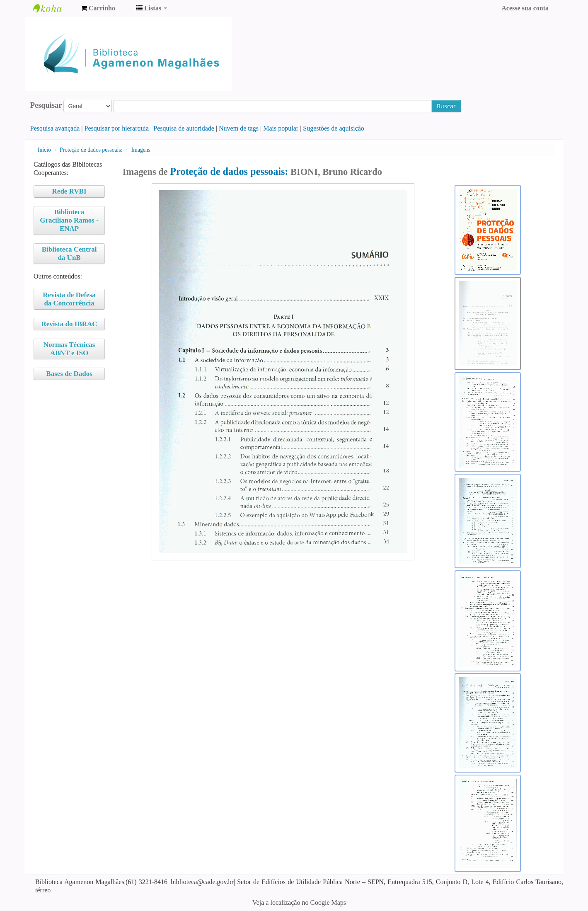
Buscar (446, 106)
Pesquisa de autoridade (184, 128)
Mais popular (281, 128)
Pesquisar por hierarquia (117, 128)
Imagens (141, 150)
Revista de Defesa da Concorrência (69, 299)
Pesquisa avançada (55, 128)
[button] (98, 8)
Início (44, 150)
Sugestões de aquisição (334, 128)
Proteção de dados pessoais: (91, 150)
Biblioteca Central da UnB (69, 253)
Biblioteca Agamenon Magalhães (54, 8)
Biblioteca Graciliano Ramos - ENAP (69, 220)
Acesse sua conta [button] (525, 8)
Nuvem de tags (239, 128)
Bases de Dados (69, 374)
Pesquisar (46, 105)
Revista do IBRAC (69, 324)
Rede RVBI (69, 191)
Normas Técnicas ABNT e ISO (69, 349)
